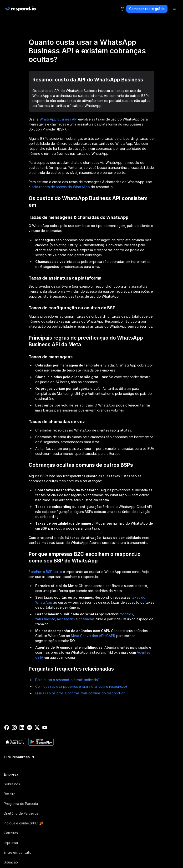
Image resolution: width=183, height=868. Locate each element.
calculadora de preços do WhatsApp (61, 187)
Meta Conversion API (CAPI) (93, 636)
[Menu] (174, 9)
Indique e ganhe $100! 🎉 (23, 823)
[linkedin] (22, 728)
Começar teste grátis (147, 9)
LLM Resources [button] (19, 757)
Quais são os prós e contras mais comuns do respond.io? (80, 693)
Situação (11, 862)
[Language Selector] (122, 9)
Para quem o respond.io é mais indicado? (67, 680)
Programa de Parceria (21, 803)
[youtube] (45, 728)
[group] (91, 756)
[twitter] (37, 728)
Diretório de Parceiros (21, 813)
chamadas (87, 619)
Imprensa (11, 842)
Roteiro (10, 794)
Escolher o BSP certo (45, 572)
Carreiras (11, 833)
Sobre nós (12, 784)
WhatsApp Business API (58, 119)
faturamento (45, 619)
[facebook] (7, 728)
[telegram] (30, 728)
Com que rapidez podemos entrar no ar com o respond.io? (81, 686)
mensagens (66, 619)
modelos (126, 614)
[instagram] (14, 728)
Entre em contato (18, 852)
